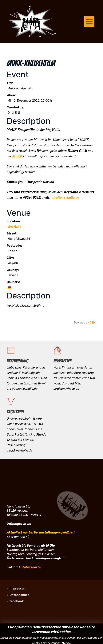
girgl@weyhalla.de (65, 197)
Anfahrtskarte (30, 567)
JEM (92, 323)
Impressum (18, 588)
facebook (17, 601)
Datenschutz (19, 595)
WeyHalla (14, 227)
